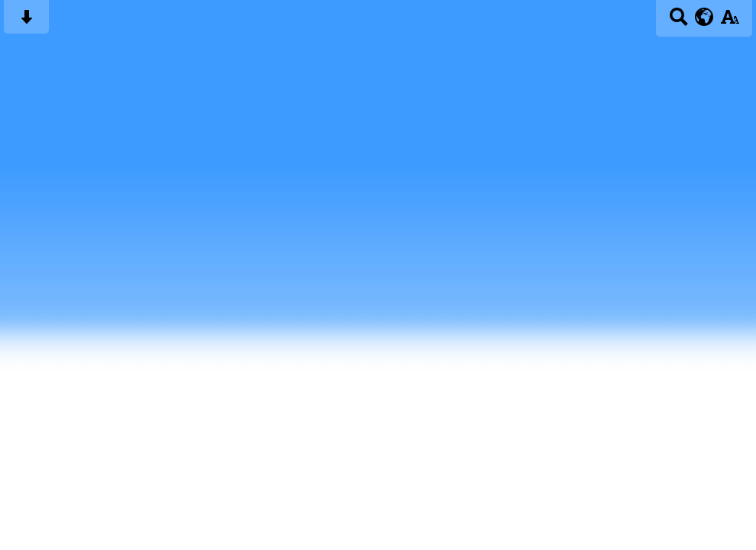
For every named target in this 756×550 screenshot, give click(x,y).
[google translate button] (704, 17)
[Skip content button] (26, 22)
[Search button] (678, 22)
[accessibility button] (730, 22)
